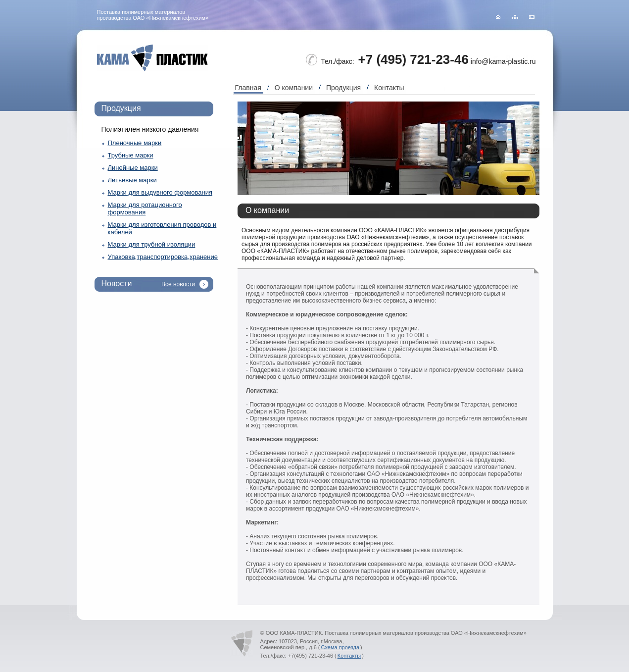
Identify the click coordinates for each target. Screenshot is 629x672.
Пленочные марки (135, 143)
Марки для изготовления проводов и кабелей (162, 228)
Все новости (178, 284)
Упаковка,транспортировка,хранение (163, 257)
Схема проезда (340, 647)
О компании (294, 88)
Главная (248, 88)
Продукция (343, 88)
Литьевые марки (132, 180)
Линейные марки (133, 168)
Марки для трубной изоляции (152, 244)
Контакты (389, 88)
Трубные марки (131, 155)
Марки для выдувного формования (160, 192)
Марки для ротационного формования (145, 208)
